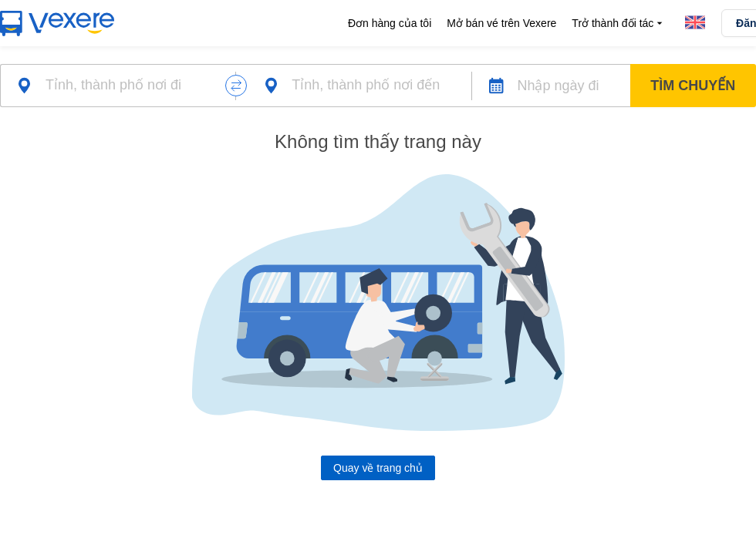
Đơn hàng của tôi (390, 23)
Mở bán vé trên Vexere (501, 23)
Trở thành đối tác (619, 24)
